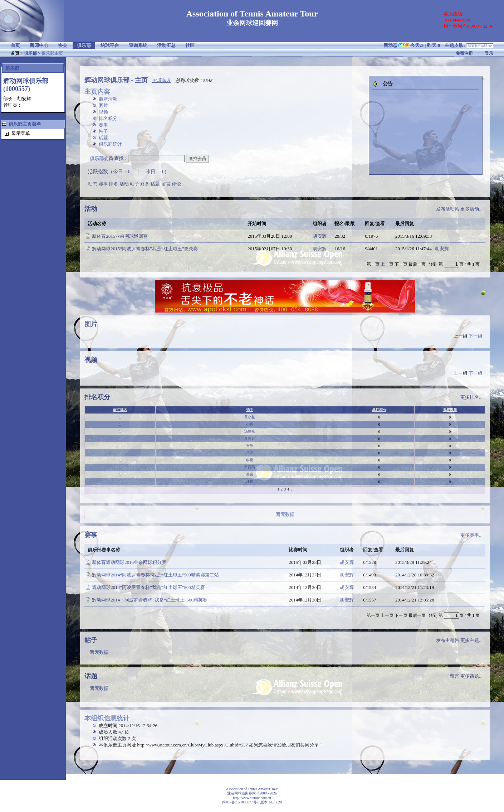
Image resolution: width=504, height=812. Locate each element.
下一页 (401, 264)
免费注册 (464, 53)
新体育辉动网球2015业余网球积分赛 (129, 562)
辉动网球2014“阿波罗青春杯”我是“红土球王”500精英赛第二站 (155, 575)
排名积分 (108, 118)
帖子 (103, 131)
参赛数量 (450, 410)
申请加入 (161, 80)
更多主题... (471, 640)
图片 (103, 105)
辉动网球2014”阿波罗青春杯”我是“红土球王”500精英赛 (148, 587)
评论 (176, 184)
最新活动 (108, 99)
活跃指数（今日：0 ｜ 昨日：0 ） (129, 172)
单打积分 (379, 410)
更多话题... (471, 676)
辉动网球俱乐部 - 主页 (116, 80)
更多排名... (471, 397)
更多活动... (471, 209)
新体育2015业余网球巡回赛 (120, 236)
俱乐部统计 (110, 144)
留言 (166, 184)
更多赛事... (471, 535)
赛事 (103, 125)
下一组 (476, 336)
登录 (489, 53)
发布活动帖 (448, 209)
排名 (113, 184)
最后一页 (417, 264)
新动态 (390, 45)
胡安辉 (320, 236)
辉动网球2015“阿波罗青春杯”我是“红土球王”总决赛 (145, 249)
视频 (103, 112)
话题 (103, 138)
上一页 (387, 264)
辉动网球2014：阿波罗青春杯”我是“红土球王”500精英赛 (150, 600)
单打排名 (120, 410)
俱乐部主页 (52, 53)
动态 (93, 184)
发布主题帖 (448, 640)
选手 (250, 410)
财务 (145, 184)
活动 (124, 184)
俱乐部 (30, 53)
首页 (15, 53)
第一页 (373, 264)
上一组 (461, 336)
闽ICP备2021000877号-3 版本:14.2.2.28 (252, 802)
